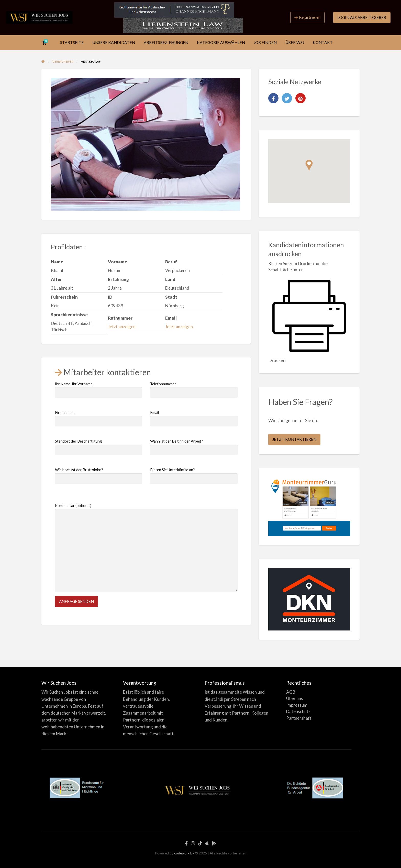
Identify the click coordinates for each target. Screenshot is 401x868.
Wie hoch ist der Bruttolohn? (99, 476)
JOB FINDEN (265, 42)
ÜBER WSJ (295, 42)
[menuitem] (307, 18)
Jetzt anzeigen (122, 327)
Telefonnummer (194, 390)
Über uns (295, 698)
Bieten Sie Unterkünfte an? (194, 476)
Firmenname (99, 418)
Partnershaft (299, 718)
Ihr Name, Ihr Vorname (99, 390)
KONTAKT (323, 42)
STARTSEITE (72, 42)
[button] (309, 166)
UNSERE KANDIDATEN (114, 42)
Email (194, 418)
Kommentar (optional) (146, 547)
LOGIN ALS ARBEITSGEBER (362, 17)
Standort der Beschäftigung (99, 447)
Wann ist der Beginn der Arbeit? (194, 447)
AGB (291, 692)
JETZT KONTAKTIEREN (294, 439)
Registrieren (307, 17)
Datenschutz (298, 711)
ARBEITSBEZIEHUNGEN (166, 42)
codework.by (184, 853)
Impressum (297, 705)
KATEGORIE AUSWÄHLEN (221, 42)
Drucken (277, 360)
